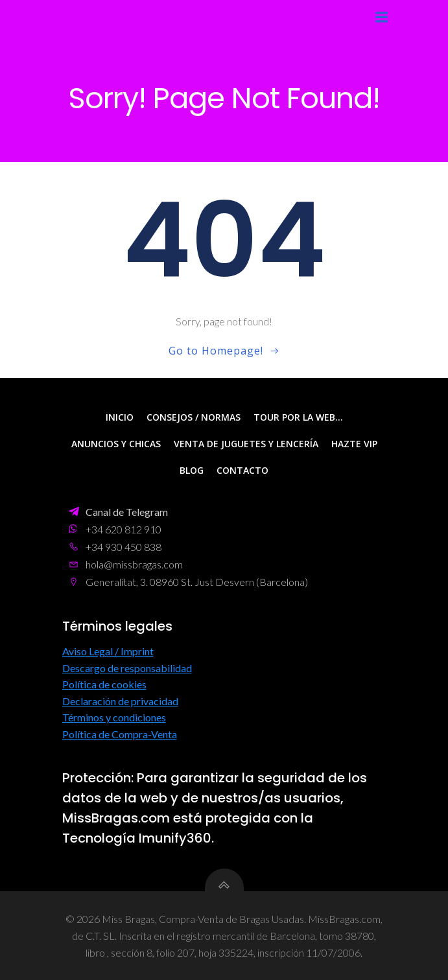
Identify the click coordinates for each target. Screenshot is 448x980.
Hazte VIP (354, 444)
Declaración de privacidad (120, 701)
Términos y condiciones (114, 717)
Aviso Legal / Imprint (108, 651)
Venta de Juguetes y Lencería (246, 444)
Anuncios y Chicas (116, 444)
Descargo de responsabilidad (127, 668)
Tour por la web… (298, 417)
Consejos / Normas (194, 417)
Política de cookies (104, 684)
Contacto (242, 470)
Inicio (120, 417)
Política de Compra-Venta (120, 734)
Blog (192, 470)
